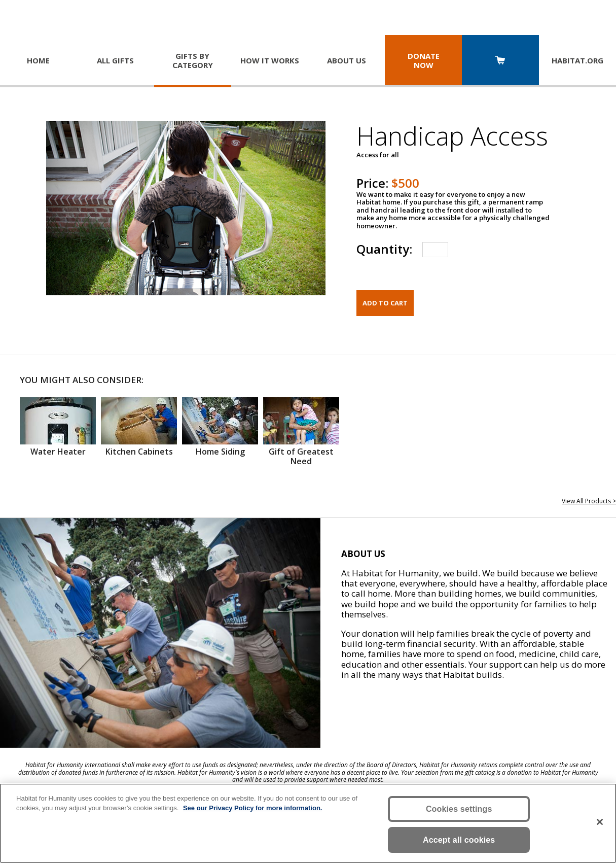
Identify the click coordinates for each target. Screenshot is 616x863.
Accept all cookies (459, 840)
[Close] (600, 822)
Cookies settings (459, 809)
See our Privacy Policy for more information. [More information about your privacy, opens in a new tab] (253, 808)
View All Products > (589, 501)
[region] (308, 823)
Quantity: (384, 249)
